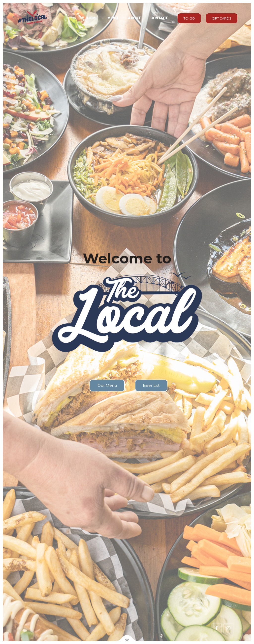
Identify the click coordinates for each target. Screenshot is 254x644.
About (134, 18)
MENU (113, 18)
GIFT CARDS (222, 18)
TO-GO (189, 18)
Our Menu (107, 385)
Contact (159, 18)
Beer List (151, 385)
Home (92, 18)
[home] (32, 18)
